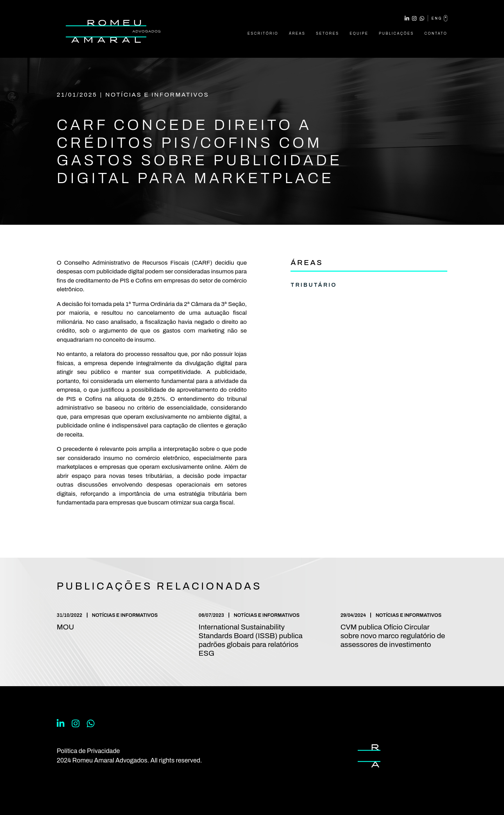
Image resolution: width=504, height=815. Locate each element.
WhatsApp (422, 18)
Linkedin (407, 18)
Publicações (397, 33)
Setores (328, 33)
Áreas (297, 33)
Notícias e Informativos (157, 95)
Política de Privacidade (88, 751)
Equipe (359, 33)
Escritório (263, 33)
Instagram (414, 18)
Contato (436, 33)
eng (439, 18)
